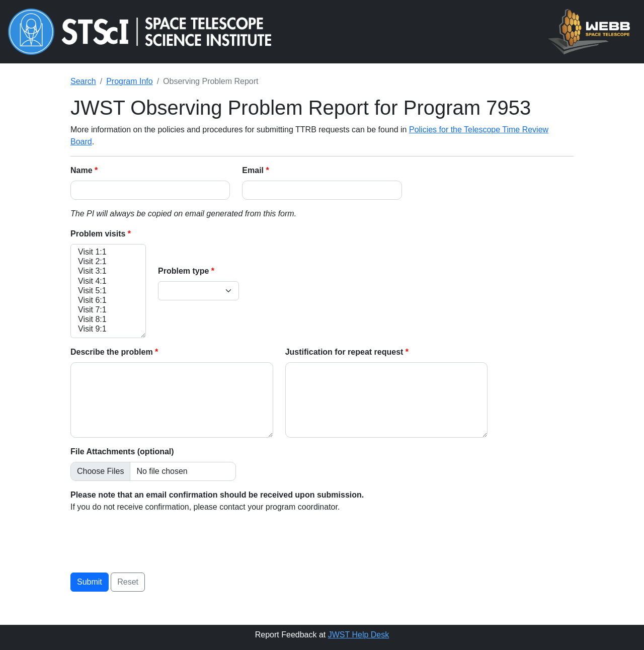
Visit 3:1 (108, 271)
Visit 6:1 (108, 301)
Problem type (185, 271)
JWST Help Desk (359, 635)
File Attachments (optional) (122, 452)
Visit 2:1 (108, 262)
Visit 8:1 (108, 320)
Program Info (129, 81)
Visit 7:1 (108, 310)
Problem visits (99, 234)
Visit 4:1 (108, 281)
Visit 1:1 (108, 252)
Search (83, 81)
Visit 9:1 (108, 329)
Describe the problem (113, 352)
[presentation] (147, 541)
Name (83, 170)
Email (254, 170)
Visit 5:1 (108, 291)
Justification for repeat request (345, 352)
